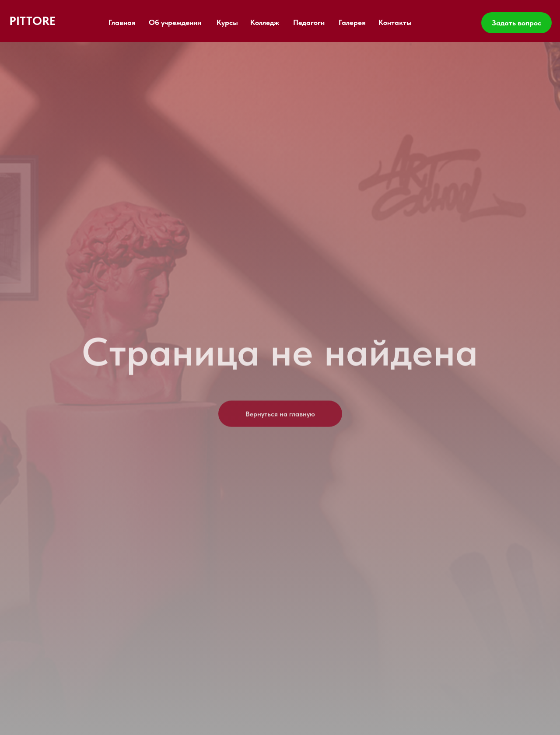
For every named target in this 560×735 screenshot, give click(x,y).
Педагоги (309, 22)
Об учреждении (175, 22)
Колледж (265, 22)
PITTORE (32, 21)
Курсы (227, 22)
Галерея (352, 22)
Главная (122, 22)
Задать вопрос (516, 23)
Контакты (395, 22)
